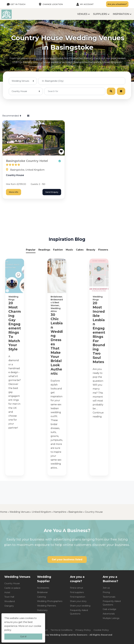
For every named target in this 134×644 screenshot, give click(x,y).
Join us (106, 588)
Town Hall (9, 597)
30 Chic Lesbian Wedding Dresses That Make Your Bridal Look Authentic (57, 344)
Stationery (42, 610)
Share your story (78, 601)
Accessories (43, 588)
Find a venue (77, 588)
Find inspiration (78, 597)
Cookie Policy (101, 630)
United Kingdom (41, 512)
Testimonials (109, 597)
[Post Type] (23, 81)
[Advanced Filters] (121, 91)
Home (4, 512)
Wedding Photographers (50, 601)
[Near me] (82, 81)
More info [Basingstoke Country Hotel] (14, 192)
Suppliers (100, 14)
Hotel (7, 592)
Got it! (23, 637)
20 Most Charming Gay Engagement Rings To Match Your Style (15, 326)
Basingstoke (75, 512)
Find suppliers (77, 592)
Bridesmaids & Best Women (57, 302)
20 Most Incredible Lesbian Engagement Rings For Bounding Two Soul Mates (99, 332)
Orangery (9, 606)
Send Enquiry (52, 192)
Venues (82, 14)
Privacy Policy (83, 630)
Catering (41, 597)
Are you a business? (117, 4)
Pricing (106, 592)
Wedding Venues (19, 512)
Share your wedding (80, 606)
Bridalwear (56, 297)
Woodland (10, 601)
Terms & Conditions (61, 630)
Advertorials (109, 614)
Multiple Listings (111, 618)
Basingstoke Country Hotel (27, 161)
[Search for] (75, 91)
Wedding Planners (46, 606)
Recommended (12, 116)
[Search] (111, 91)
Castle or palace (12, 588)
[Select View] (28, 116)
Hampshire (60, 512)
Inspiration (121, 14)
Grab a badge (109, 609)
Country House (15, 175)
